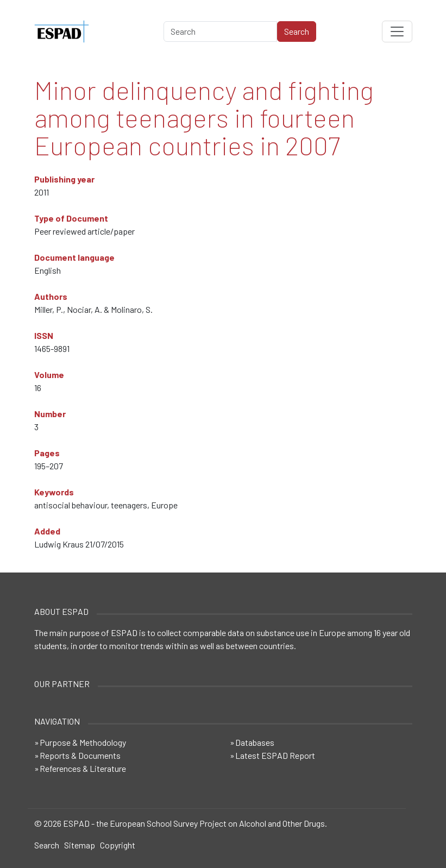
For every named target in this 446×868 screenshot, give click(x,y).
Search (47, 845)
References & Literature (83, 768)
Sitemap (80, 845)
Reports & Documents (80, 755)
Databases (255, 742)
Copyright (118, 845)
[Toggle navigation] (397, 32)
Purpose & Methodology (83, 742)
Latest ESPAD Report (275, 755)
